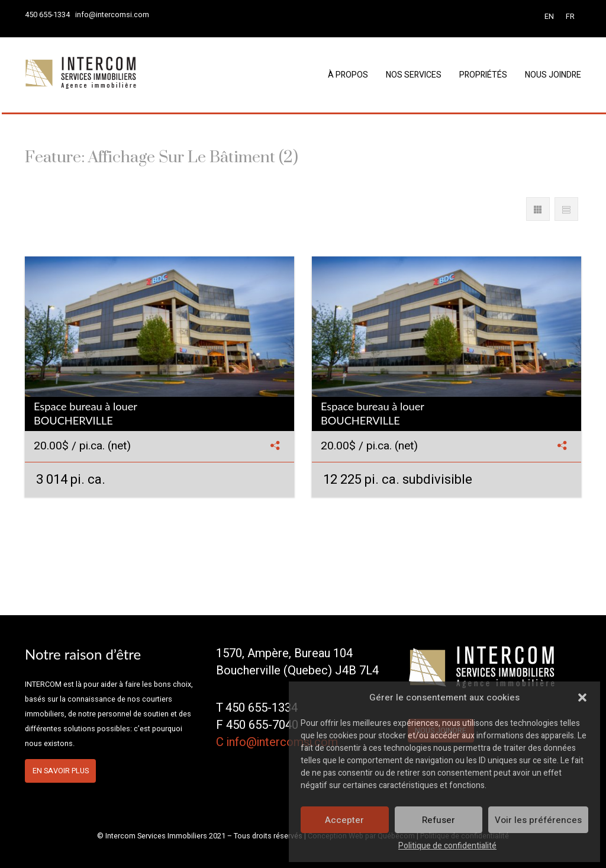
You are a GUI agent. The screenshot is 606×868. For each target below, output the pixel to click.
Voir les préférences (538, 820)
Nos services (414, 75)
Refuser (439, 820)
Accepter (344, 820)
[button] (582, 697)
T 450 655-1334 (257, 708)
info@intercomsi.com (112, 15)
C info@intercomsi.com (277, 742)
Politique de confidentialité (447, 846)
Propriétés (483, 75)
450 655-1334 (47, 15)
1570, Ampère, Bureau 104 (284, 653)
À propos (348, 75)
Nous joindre (553, 75)
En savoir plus (61, 771)
